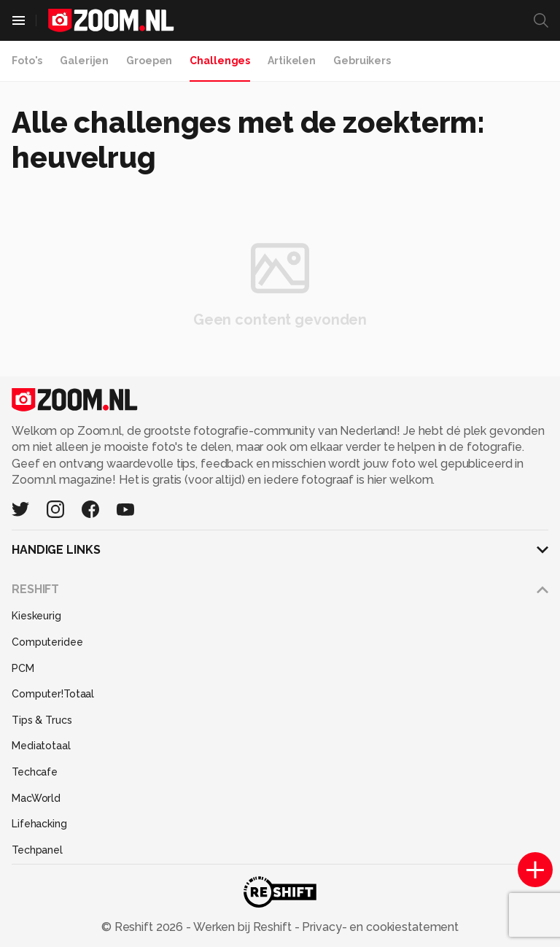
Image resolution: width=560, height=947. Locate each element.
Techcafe (35, 772)
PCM (23, 668)
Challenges (220, 61)
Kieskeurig (36, 616)
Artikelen (292, 61)
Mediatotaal (41, 746)
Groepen (149, 61)
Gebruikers (362, 61)
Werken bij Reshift (243, 927)
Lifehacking (39, 824)
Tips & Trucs (42, 720)
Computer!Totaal (53, 694)
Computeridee (47, 642)
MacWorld (36, 798)
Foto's (27, 61)
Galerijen (84, 61)
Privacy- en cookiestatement (379, 927)
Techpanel (37, 850)
